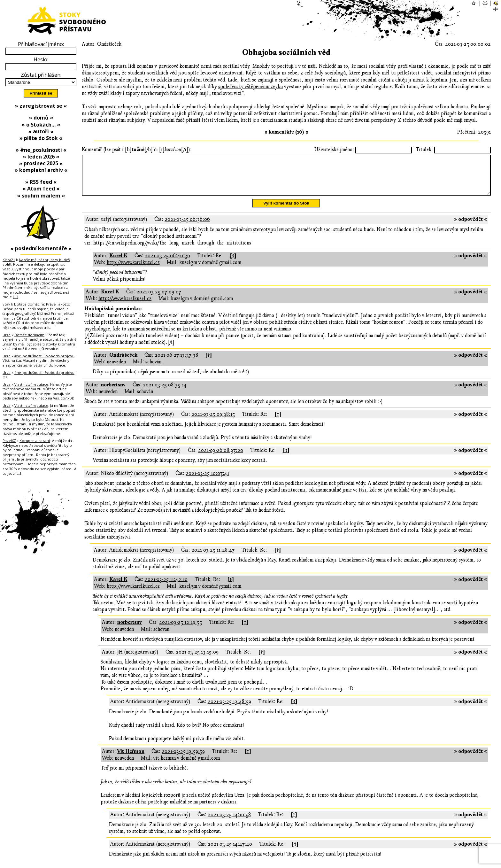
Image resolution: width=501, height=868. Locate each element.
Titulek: (424, 150)
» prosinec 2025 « (41, 163)
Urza (7, 335)
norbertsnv (113, 392)
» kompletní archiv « (41, 170)
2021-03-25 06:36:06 (187, 227)
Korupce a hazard (35, 441)
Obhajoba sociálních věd (286, 53)
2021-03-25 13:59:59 (183, 759)
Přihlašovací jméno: (41, 44)
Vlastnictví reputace (31, 384)
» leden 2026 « (41, 157)
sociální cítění (376, 80)
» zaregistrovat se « (41, 106)
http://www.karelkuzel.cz (133, 270)
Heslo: (41, 59)
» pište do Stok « (41, 138)
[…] (15, 297)
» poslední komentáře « (41, 248)
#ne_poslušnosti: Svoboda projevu (44, 356)
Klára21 (9, 260)
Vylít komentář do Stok (286, 211)
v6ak (6, 304)
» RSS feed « (41, 182)
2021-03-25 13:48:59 (229, 709)
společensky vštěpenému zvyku (250, 87)
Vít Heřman (131, 759)
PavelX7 (9, 441)
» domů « (41, 118)
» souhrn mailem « (41, 196)
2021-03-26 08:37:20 (221, 458)
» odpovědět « (470, 227)
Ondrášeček (109, 44)
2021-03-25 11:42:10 (166, 587)
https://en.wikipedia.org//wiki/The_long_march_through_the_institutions (172, 251)
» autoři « (41, 131)
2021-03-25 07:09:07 (159, 299)
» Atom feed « (41, 189)
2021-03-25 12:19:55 (181, 630)
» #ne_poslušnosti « (41, 150)
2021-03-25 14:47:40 (230, 852)
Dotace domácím (29, 304)
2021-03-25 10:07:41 (207, 481)
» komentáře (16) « (286, 132)
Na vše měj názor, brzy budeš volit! (36, 262)
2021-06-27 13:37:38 (176, 363)
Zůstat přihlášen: (41, 75)
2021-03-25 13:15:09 (197, 660)
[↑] (233, 263)
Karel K (118, 263)
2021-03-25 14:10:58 (229, 822)
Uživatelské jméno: (334, 150)
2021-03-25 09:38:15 (213, 422)
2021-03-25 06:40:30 (167, 263)
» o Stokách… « (41, 125)
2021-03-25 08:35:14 (165, 392)
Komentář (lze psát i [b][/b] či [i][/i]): (137, 150)
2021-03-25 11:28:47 (213, 558)
